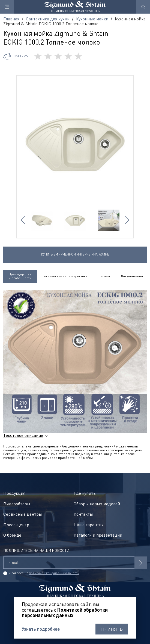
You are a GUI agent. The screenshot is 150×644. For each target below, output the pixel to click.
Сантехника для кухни (48, 19)
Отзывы (104, 276)
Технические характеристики (65, 276)
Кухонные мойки (92, 19)
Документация (132, 276)
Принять (112, 629)
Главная (11, 19)
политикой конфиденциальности (54, 573)
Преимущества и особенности (20, 276)
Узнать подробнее (41, 629)
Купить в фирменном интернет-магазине (75, 254)
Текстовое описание (23, 435)
